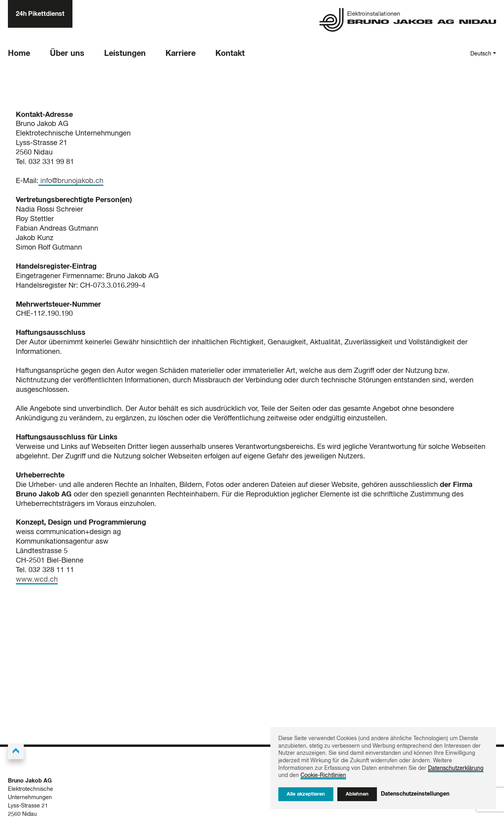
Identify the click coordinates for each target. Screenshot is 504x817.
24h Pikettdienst (40, 14)
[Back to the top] (16, 751)
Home (19, 53)
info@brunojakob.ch (71, 181)
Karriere (181, 53)
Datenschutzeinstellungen (415, 794)
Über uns (67, 53)
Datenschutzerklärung (456, 768)
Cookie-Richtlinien (323, 775)
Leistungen (125, 53)
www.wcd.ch (37, 580)
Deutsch (481, 54)
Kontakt (230, 53)
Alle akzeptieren (306, 794)
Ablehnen (357, 794)
